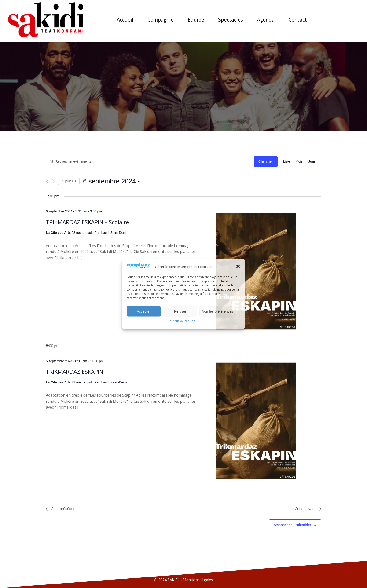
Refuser (180, 311)
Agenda (266, 20)
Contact (298, 20)
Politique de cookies (181, 321)
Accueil (125, 20)
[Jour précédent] (47, 181)
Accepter (144, 311)
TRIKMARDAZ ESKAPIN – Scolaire (87, 222)
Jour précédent (61, 509)
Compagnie (161, 20)
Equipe (196, 20)
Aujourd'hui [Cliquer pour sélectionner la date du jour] (69, 181)
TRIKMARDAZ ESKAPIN (75, 371)
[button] (238, 266)
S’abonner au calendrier (293, 525)
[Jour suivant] (53, 181)
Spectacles (231, 20)
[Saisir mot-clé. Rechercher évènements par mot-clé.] (150, 162)
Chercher (266, 161)
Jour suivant (308, 509)
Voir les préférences (218, 311)
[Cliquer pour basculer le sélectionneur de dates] (112, 181)
